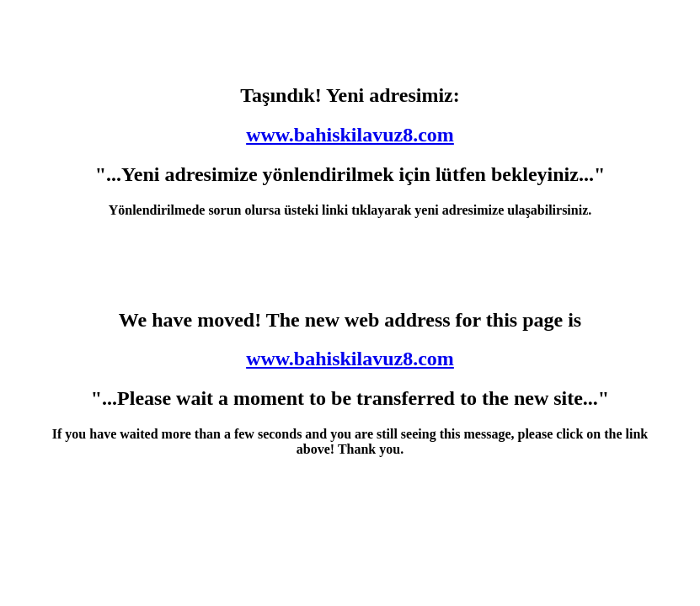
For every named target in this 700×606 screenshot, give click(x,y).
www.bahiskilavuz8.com (350, 135)
